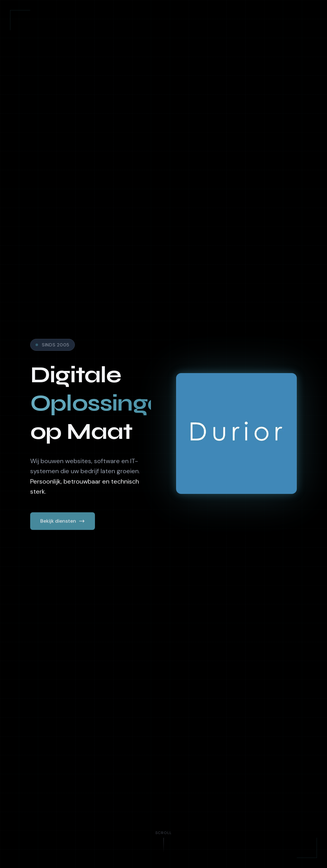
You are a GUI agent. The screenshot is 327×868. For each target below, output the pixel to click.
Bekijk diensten (63, 522)
